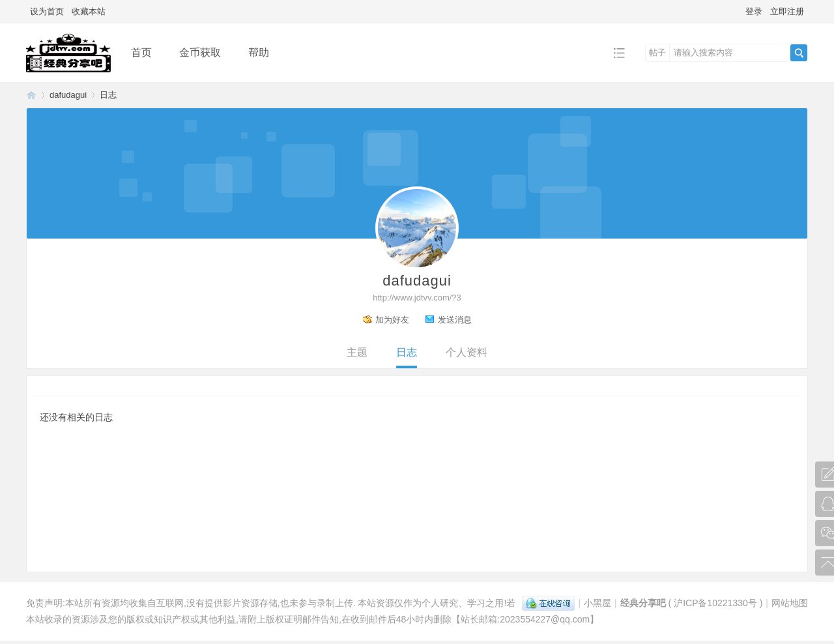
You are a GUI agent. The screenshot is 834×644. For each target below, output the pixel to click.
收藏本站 (89, 11)
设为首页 (47, 11)
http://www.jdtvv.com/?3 (417, 298)
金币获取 (200, 52)
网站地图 (790, 603)
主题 (357, 352)
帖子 (657, 52)
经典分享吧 (31, 95)
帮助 (259, 52)
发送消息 (455, 320)
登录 (754, 11)
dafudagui (68, 95)
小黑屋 (597, 603)
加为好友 (392, 320)
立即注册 (787, 11)
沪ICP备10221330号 (715, 603)
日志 (108, 95)
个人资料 (467, 352)
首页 (141, 52)
